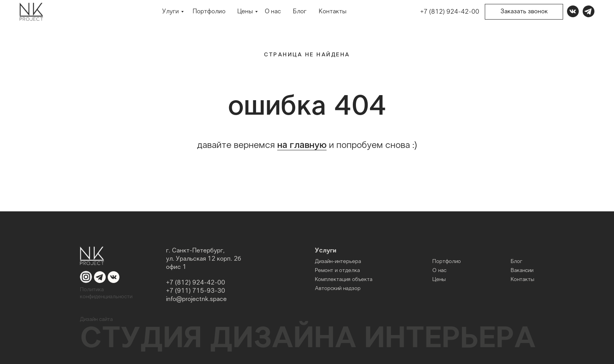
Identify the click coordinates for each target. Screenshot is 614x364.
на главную (302, 145)
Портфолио (209, 12)
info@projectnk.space (196, 299)
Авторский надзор (338, 289)
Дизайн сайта (96, 320)
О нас (273, 12)
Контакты (333, 12)
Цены (245, 12)
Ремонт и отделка (337, 271)
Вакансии (522, 271)
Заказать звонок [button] (524, 12)
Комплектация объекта (344, 280)
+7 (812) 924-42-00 (450, 12)
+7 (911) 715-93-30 (196, 291)
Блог (300, 12)
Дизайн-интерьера (338, 262)
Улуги (171, 12)
